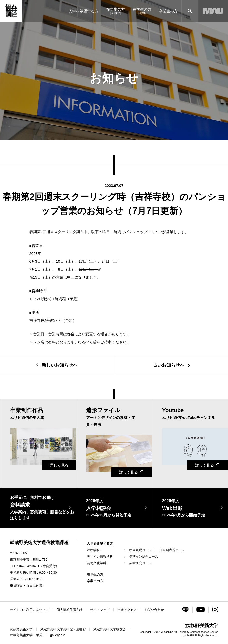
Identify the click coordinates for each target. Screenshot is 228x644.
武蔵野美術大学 (21, 629)
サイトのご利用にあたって (29, 610)
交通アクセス (127, 610)
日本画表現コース (172, 550)
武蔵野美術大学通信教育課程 (39, 543)
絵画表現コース (140, 550)
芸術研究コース (140, 563)
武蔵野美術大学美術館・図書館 (63, 629)
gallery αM (58, 635)
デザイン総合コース (144, 557)
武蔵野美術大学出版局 (26, 635)
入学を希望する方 (100, 544)
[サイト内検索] (190, 11)
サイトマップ (100, 610)
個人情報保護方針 (70, 610)
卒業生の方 (95, 581)
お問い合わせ (154, 610)
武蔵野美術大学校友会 (110, 629)
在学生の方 (95, 575)
